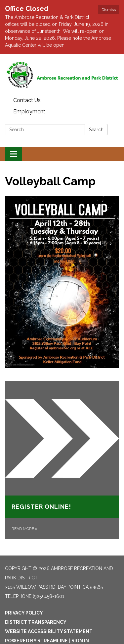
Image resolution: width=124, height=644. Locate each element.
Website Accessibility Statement (49, 631)
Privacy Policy (24, 613)
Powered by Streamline (36, 641)
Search (96, 130)
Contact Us (27, 100)
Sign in (80, 641)
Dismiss (109, 10)
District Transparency (36, 622)
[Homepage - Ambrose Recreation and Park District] (62, 74)
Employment (29, 112)
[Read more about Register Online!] (62, 460)
